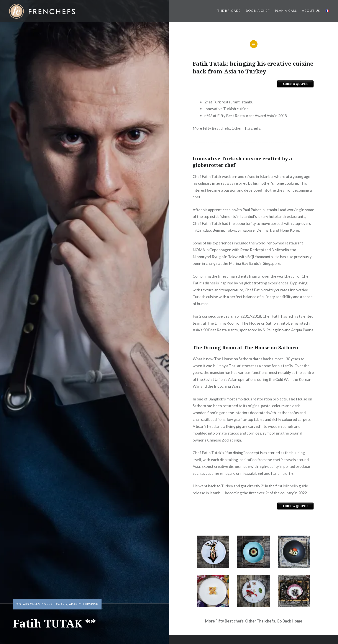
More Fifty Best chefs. (212, 128)
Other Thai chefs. (246, 128)
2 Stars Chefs (28, 604)
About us (311, 11)
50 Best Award (55, 604)
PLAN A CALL (286, 11)
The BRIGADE (229, 11)
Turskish (90, 604)
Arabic (75, 604)
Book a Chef (258, 11)
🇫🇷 (327, 11)
